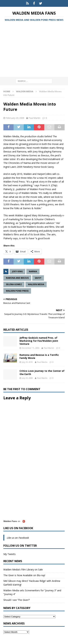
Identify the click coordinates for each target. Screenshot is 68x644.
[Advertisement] (34, 50)
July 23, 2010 (27, 362)
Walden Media (36, 284)
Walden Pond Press (17, 291)
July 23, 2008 (27, 378)
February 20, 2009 (15, 118)
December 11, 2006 (31, 348)
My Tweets (9, 554)
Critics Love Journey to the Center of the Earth (42, 372)
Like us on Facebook (18, 528)
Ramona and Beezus (17, 278)
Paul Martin (35, 118)
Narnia (33, 271)
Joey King (17, 271)
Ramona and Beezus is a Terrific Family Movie (39, 356)
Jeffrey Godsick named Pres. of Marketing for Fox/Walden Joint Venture (39, 341)
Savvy (38, 278)
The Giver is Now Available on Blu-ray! (24, 575)
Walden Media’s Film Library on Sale (23, 569)
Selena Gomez (14, 284)
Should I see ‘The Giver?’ (17, 600)
